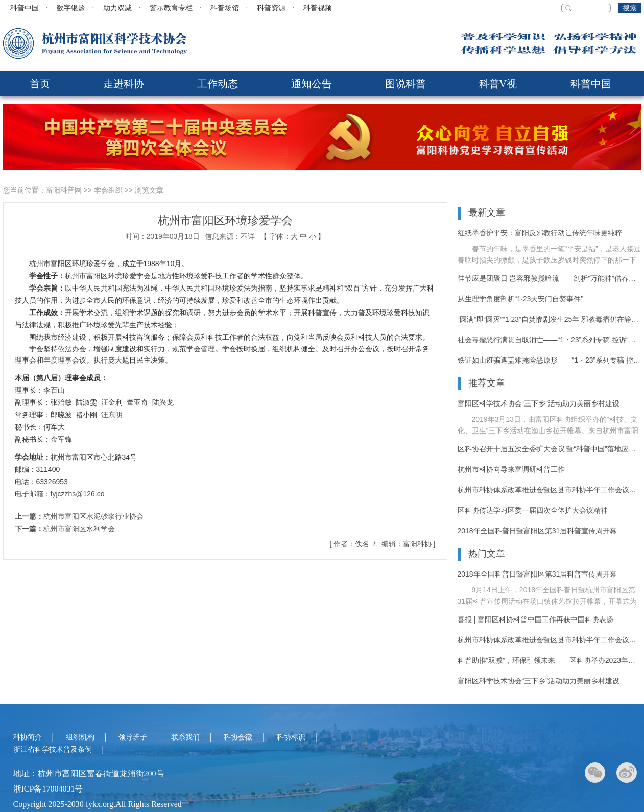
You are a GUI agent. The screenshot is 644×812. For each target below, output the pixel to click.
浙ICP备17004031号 (48, 789)
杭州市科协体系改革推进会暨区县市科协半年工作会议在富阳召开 (550, 490)
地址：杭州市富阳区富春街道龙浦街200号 (89, 773)
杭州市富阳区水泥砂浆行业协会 (93, 516)
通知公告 (312, 84)
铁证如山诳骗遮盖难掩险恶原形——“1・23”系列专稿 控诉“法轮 (550, 360)
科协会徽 (238, 737)
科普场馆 (225, 8)
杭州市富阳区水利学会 (79, 529)
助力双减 (117, 8)
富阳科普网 (64, 190)
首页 (40, 84)
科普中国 (25, 8)
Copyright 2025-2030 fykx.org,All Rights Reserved (98, 804)
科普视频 (318, 8)
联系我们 (185, 737)
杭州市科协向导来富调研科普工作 (511, 469)
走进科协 (124, 84)
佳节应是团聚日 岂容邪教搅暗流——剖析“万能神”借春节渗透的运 (550, 278)
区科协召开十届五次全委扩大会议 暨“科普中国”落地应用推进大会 (550, 449)
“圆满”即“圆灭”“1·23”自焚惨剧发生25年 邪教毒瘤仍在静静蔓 (550, 319)
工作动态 (218, 84)
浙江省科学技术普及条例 (53, 749)
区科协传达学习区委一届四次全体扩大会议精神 (533, 510)
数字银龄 (71, 8)
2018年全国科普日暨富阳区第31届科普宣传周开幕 (538, 531)
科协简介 (28, 737)
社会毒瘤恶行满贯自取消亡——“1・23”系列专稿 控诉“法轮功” (550, 340)
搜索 (630, 8)
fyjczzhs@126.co (78, 494)
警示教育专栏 (171, 8)
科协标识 (291, 737)
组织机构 (80, 737)
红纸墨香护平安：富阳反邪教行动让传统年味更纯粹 (540, 233)
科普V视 (498, 84)
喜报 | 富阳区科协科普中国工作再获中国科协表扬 (535, 619)
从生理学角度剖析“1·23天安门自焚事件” (521, 299)
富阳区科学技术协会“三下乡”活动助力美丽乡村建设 (539, 403)
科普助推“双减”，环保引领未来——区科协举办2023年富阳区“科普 (550, 660)
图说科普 (406, 84)
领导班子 (133, 737)
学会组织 (108, 190)
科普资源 (271, 8)
